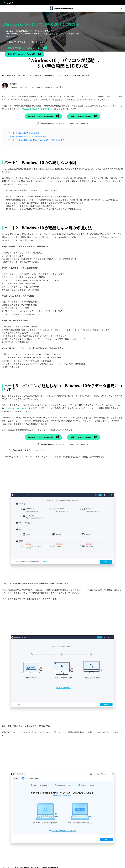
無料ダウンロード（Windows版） (25, 48)
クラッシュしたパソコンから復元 (28, 75)
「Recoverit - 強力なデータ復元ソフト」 (37, 109)
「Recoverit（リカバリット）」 (17, 408)
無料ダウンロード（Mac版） (22, 54)
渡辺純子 (13, 84)
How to (10, 75)
